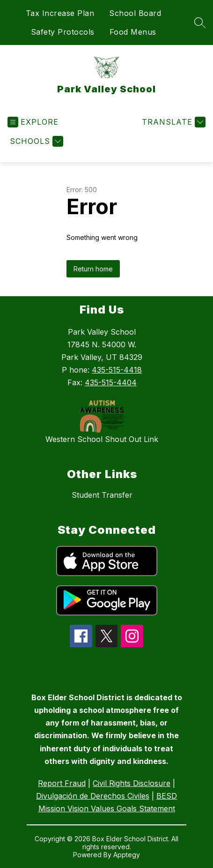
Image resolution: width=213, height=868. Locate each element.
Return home (93, 269)
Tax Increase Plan (60, 13)
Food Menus (133, 32)
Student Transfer (102, 495)
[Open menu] (33, 122)
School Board (135, 13)
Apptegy (127, 855)
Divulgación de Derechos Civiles (93, 796)
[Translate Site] (173, 122)
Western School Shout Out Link (102, 439)
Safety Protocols (63, 32)
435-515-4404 (111, 382)
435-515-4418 (117, 370)
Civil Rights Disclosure (132, 783)
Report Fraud (62, 783)
